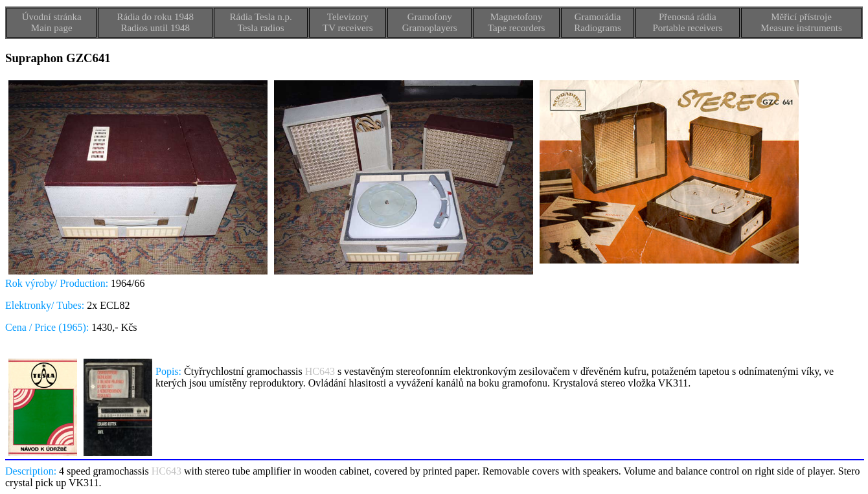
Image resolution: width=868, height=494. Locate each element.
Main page (52, 28)
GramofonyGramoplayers (430, 22)
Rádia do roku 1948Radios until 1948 (155, 22)
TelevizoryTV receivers (348, 22)
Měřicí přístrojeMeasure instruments (801, 22)
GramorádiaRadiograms (598, 22)
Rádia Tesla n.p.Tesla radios (261, 22)
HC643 (320, 371)
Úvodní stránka (52, 17)
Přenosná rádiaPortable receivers (687, 22)
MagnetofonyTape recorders (516, 22)
